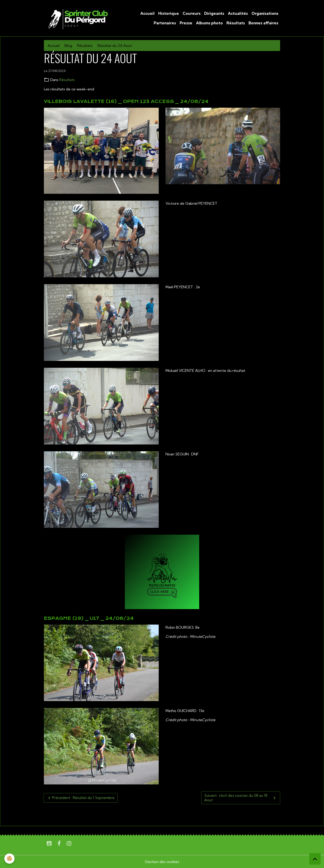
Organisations (265, 13)
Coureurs (192, 13)
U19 (59, 814)
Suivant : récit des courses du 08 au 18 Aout (241, 798)
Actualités (238, 13)
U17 (49, 814)
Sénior (71, 814)
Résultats (236, 23)
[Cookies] (10, 859)
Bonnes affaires (263, 23)
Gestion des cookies (162, 862)
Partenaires (165, 23)
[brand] (77, 18)
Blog (68, 46)
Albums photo (209, 23)
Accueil (147, 13)
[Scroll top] (315, 859)
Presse (186, 23)
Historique (169, 13)
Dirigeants (214, 13)
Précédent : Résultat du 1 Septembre (81, 798)
